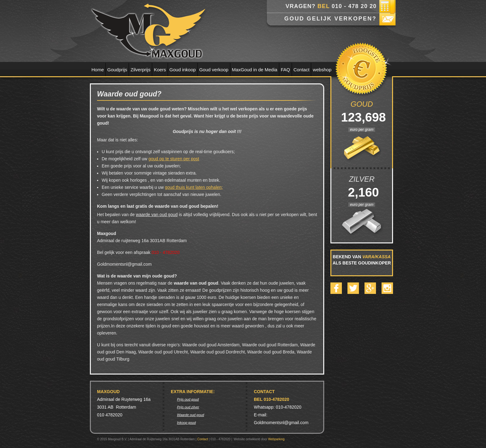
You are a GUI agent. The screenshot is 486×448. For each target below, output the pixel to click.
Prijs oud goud (188, 399)
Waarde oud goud (190, 415)
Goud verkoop (214, 70)
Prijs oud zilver (188, 407)
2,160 (362, 192)
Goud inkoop (183, 70)
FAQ (285, 70)
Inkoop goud (186, 423)
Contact (302, 70)
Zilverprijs (140, 70)
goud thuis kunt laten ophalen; (194, 187)
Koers (160, 70)
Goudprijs (117, 70)
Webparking (276, 439)
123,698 (362, 117)
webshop (322, 70)
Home (98, 70)
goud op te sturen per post (174, 159)
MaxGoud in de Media (255, 70)
